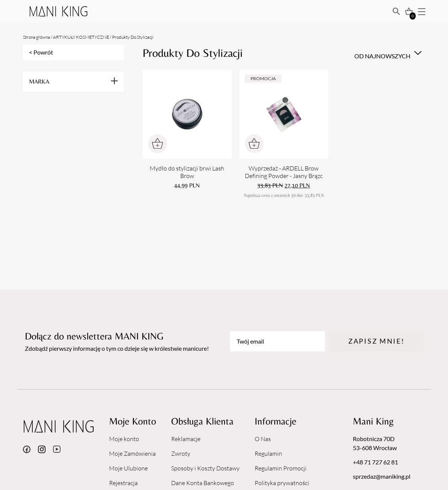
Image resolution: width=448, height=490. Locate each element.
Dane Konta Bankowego (203, 483)
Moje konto (124, 439)
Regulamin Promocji (281, 468)
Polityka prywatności (282, 483)
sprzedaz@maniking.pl (382, 476)
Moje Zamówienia (132, 453)
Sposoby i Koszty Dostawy (205, 468)
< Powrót (41, 52)
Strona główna (36, 37)
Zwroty (181, 453)
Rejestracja (123, 483)
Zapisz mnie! (376, 341)
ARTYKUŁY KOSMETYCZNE (81, 37)
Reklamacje (186, 439)
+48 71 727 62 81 (375, 462)
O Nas (263, 439)
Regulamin (268, 453)
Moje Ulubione (128, 468)
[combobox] (387, 53)
